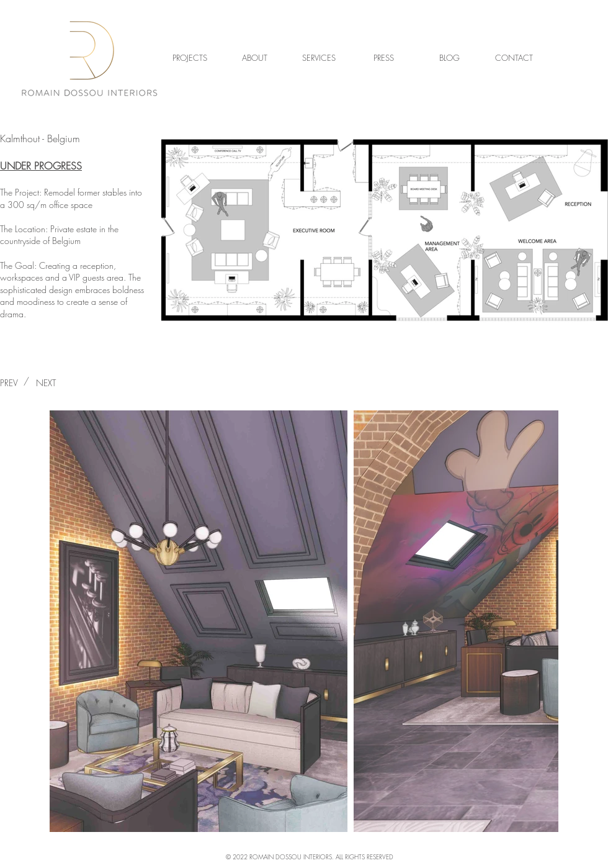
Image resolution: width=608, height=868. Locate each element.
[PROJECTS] (190, 58)
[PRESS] (383, 58)
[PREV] (16, 383)
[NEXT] (46, 383)
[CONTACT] (514, 58)
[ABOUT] (254, 58)
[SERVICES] (319, 58)
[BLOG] (449, 58)
